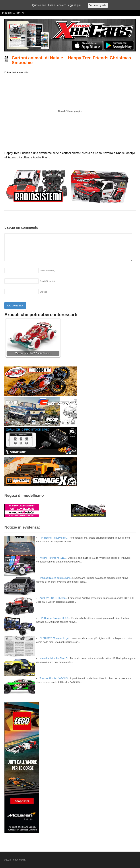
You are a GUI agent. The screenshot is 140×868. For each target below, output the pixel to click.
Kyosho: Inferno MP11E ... (53, 558)
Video (26, 72)
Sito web (43, 292)
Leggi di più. (74, 5)
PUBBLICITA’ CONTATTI (14, 13)
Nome (47, 271)
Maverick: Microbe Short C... (55, 658)
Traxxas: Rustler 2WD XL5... (55, 678)
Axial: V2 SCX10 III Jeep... (54, 598)
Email (47, 281)
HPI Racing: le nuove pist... (54, 538)
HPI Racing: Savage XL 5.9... (55, 618)
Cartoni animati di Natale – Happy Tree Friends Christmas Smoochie (71, 60)
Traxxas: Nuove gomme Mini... (56, 578)
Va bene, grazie (98, 5)
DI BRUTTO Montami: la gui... (55, 638)
